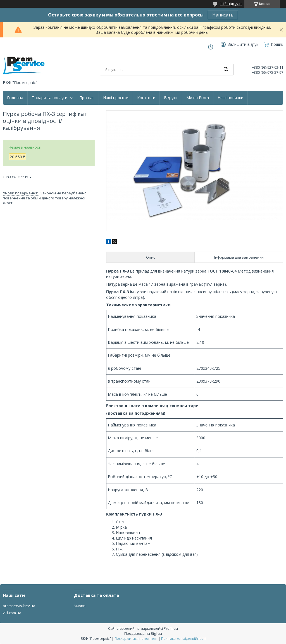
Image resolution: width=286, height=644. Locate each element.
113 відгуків (231, 4)
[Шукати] (226, 70)
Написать (223, 15)
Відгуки (171, 98)
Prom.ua (171, 628)
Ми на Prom (198, 98)
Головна (15, 98)
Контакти (146, 98)
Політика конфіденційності (183, 639)
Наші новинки (230, 98)
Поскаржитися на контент (136, 639)
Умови (80, 606)
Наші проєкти (116, 98)
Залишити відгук (243, 44)
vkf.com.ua (12, 613)
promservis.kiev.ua (19, 606)
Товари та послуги (50, 98)
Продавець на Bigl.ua (143, 633)
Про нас (87, 98)
